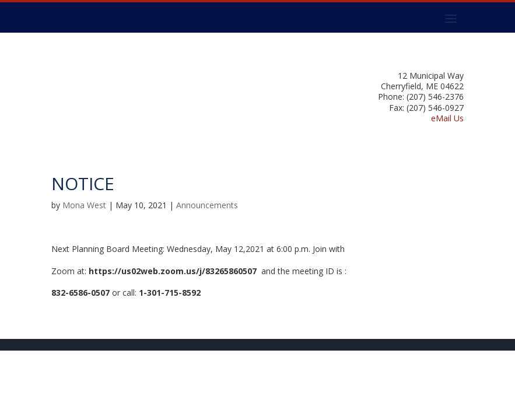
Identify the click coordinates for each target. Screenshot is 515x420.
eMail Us (447, 118)
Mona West (84, 205)
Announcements (207, 205)
